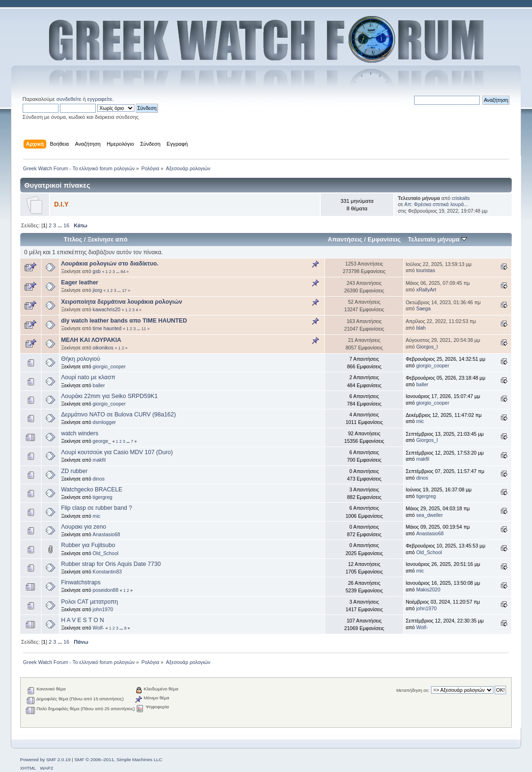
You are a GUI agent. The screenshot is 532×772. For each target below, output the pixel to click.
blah (421, 328)
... (60, 225)
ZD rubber (74, 471)
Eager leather (79, 282)
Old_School (105, 553)
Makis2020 (428, 589)
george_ (102, 441)
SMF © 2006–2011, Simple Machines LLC (118, 760)
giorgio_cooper (109, 366)
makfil (99, 460)
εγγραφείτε (100, 99)
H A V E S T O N (82, 620)
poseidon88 (105, 590)
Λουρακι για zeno (83, 527)
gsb (96, 271)
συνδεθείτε (69, 99)
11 (144, 329)
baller (99, 385)
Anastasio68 (106, 534)
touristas (425, 270)
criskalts (461, 198)
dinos (98, 479)
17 (125, 291)
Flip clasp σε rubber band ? (96, 508)
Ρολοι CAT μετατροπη (89, 602)
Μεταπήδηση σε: (413, 690)
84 (123, 272)
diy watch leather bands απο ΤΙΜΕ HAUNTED (124, 321)
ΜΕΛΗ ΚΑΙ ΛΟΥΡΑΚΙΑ (91, 340)
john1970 (103, 609)
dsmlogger (104, 422)
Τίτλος (73, 239)
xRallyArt (426, 290)
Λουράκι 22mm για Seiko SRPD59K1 (109, 396)
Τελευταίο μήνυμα (437, 239)
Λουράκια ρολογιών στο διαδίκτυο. (110, 264)
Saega (423, 308)
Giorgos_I (427, 347)
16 (66, 225)
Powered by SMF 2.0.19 (46, 760)
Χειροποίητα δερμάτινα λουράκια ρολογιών (121, 302)
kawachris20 (106, 309)
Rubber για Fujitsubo (88, 545)
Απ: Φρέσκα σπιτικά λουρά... (436, 204)
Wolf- (98, 628)
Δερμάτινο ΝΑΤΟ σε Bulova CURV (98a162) (118, 415)
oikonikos (103, 348)
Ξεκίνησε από (107, 239)
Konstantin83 (107, 572)
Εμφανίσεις (384, 239)
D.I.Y (62, 204)
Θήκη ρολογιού (80, 359)
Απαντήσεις (345, 239)
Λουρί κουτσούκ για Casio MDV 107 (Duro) (117, 452)
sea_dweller (429, 515)
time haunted (107, 328)
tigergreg (102, 497)
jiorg (97, 290)
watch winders (79, 433)
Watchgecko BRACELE (91, 490)
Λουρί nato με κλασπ (88, 377)
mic (420, 421)
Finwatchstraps (81, 582)
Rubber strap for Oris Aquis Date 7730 (111, 564)
